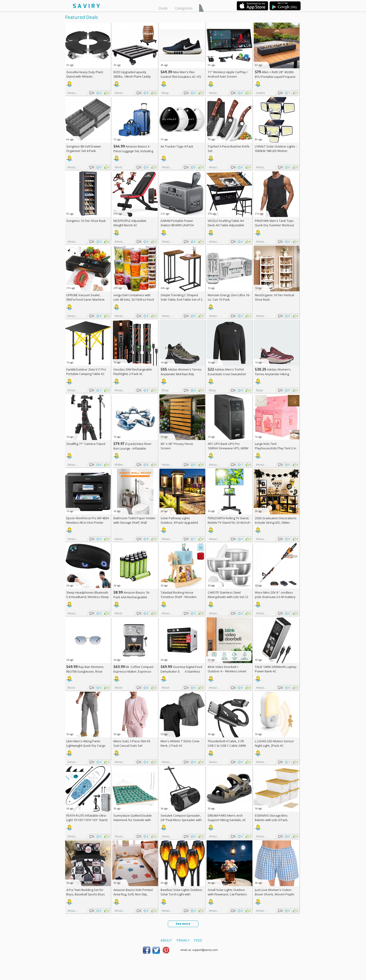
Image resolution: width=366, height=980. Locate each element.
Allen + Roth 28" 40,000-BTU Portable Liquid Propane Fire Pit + (275, 77)
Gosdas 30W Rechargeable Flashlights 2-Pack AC (133, 372)
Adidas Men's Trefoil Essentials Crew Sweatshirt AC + (227, 374)
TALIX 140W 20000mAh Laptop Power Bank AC (276, 669)
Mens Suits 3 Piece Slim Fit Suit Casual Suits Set (132, 743)
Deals (163, 8)
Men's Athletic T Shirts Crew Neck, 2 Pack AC (180, 743)
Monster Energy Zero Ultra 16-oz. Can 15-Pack (229, 297)
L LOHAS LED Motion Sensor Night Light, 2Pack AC (274, 743)
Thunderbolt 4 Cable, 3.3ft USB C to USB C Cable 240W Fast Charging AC (227, 746)
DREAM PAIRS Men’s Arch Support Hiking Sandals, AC (227, 818)
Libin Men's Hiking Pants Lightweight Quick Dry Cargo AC (86, 746)
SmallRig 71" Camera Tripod (86, 444)
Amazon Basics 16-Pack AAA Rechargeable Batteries (132, 597)
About (166, 940)
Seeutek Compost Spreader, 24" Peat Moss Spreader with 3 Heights (181, 820)
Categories (184, 8)
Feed (198, 940)
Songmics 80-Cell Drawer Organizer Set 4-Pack (84, 149)
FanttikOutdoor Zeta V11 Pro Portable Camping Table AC (86, 372)
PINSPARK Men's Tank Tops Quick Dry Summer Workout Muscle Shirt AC (274, 225)
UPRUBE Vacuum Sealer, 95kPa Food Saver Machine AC (85, 299)
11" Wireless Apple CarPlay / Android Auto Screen (228, 74)
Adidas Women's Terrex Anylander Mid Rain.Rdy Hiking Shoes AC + (181, 374)
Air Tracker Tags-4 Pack (177, 146)
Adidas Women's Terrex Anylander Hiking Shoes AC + (273, 374)
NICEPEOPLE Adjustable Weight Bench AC (130, 223)
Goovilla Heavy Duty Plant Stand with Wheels (85, 74)
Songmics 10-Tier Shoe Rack (86, 221)
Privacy (183, 940)
